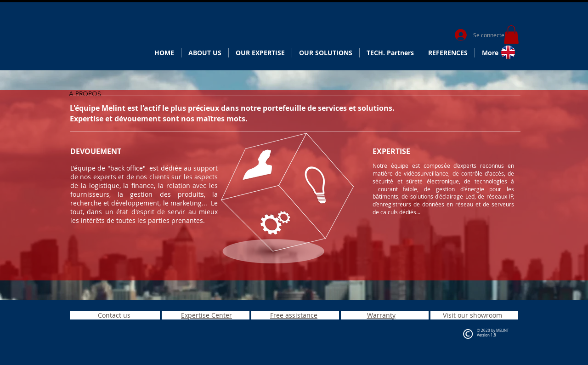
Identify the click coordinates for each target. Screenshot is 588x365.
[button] (511, 35)
